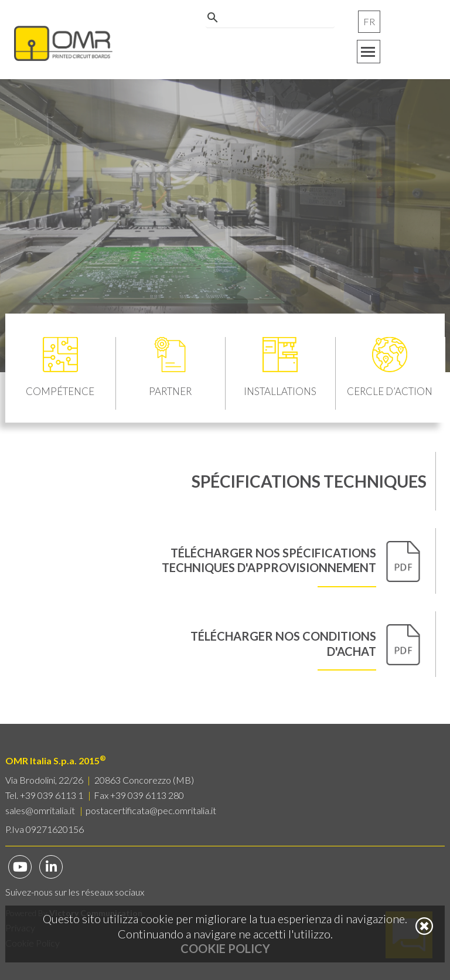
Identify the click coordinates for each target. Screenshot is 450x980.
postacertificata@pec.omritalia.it (151, 810)
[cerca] (268, 26)
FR (369, 21)
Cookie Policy (225, 948)
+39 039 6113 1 (52, 795)
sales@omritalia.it (40, 810)
